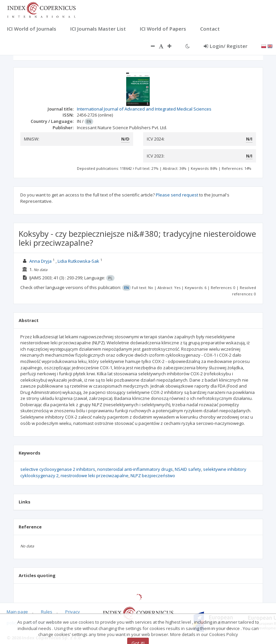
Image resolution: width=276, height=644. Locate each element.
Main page (17, 612)
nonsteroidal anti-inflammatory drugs (135, 469)
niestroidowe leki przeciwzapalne (95, 476)
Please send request (177, 195)
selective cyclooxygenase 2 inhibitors (58, 469)
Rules (47, 612)
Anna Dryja (40, 261)
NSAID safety (188, 469)
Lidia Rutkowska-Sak (78, 261)
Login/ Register (226, 46)
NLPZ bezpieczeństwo (153, 476)
